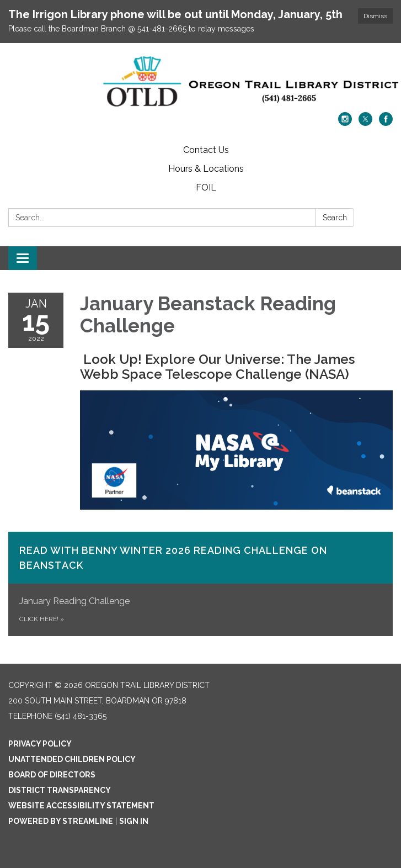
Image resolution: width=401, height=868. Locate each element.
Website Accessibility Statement (81, 806)
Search (335, 218)
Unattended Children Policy (72, 759)
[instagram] (345, 123)
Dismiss (375, 16)
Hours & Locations (206, 169)
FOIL (206, 187)
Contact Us (206, 150)
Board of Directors (52, 775)
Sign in (134, 821)
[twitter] (365, 123)
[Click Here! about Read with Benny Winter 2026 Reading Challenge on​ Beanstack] (201, 584)
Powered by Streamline (61, 821)
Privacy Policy (40, 744)
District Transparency (60, 790)
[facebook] (386, 123)
